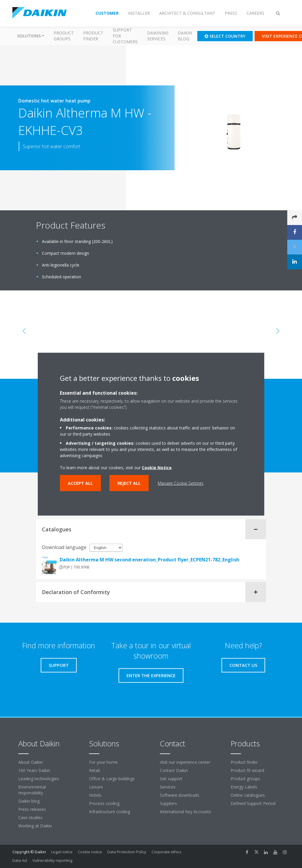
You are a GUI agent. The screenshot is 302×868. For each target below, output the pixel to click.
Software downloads (180, 795)
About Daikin (31, 762)
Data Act (20, 860)
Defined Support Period (254, 803)
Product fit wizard (247, 770)
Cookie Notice (157, 467)
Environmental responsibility (32, 790)
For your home (103, 762)
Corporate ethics (166, 852)
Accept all (80, 483)
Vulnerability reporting (52, 860)
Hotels (95, 795)
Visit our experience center (185, 762)
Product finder (93, 36)
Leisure (96, 787)
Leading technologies (39, 779)
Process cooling (104, 803)
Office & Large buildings (112, 779)
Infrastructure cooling (110, 812)
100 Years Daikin (34, 770)
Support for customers (125, 36)
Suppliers (168, 803)
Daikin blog (185, 36)
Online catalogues (248, 795)
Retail (94, 770)
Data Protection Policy (127, 852)
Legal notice (62, 852)
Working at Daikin (35, 826)
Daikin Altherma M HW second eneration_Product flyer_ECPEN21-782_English (149, 560)
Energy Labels (244, 787)
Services (168, 787)
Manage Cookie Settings (181, 483)
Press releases (32, 809)
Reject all (129, 483)
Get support (171, 779)
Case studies (30, 817)
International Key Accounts (186, 812)
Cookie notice (90, 852)
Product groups (64, 36)
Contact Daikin (174, 770)
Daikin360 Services (158, 36)
